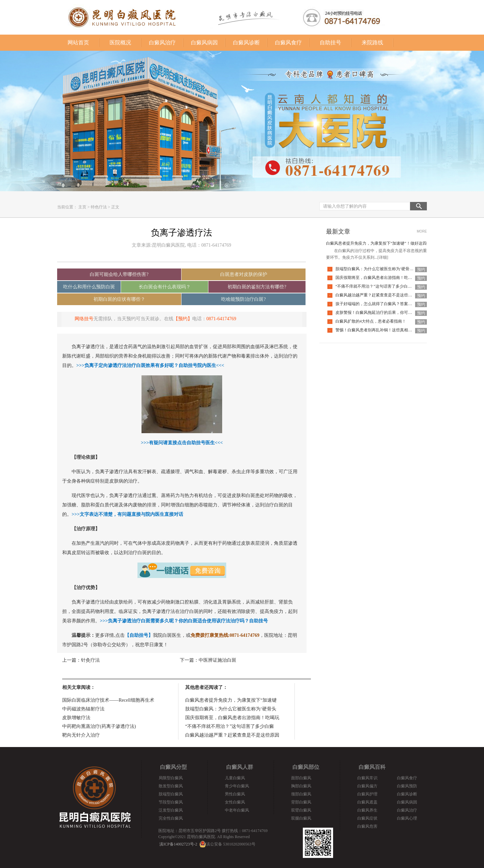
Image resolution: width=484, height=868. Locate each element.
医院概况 (120, 43)
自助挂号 (330, 43)
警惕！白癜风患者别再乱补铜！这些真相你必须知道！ (384, 330)
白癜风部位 (306, 767)
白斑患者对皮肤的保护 (244, 274)
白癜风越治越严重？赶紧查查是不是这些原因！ (378, 295)
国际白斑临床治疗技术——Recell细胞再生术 (108, 700)
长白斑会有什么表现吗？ (165, 287)
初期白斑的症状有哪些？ (119, 299)
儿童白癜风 (235, 778)
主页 (82, 207)
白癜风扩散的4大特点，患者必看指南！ (371, 321)
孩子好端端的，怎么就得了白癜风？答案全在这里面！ (384, 304)
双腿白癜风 (301, 818)
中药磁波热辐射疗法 (83, 709)
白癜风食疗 (288, 43)
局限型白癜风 (171, 778)
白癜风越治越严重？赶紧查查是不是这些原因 (232, 735)
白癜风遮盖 (367, 802)
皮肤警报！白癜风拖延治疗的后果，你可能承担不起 (382, 313)
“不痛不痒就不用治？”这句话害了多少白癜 (230, 726)
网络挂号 (84, 319)
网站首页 (78, 43)
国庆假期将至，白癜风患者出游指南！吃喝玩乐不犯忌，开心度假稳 (396, 278)
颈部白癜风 (301, 794)
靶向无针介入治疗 (81, 735)
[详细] (383, 257)
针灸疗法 (90, 660)
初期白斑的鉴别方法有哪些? (257, 287)
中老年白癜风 (237, 810)
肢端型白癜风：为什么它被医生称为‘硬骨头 (231, 709)
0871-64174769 (221, 319)
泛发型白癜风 (171, 810)
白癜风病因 (204, 43)
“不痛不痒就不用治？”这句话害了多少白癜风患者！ (382, 286)
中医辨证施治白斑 (217, 660)
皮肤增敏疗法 (76, 718)
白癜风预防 (407, 786)
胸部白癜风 (301, 786)
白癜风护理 (367, 794)
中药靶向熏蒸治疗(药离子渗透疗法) (99, 726)
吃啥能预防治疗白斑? (243, 299)
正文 (115, 207)
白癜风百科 (372, 767)
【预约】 (183, 319)
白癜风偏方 (367, 786)
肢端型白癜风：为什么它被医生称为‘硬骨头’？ (377, 269)
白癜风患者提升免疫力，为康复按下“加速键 (231, 700)
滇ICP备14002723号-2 (178, 844)
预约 (421, 270)
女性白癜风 (235, 802)
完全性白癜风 (171, 818)
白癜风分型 (173, 767)
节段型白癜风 (171, 802)
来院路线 (372, 43)
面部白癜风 (301, 778)
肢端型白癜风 (171, 794)
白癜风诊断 (246, 43)
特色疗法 (99, 207)
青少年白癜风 (237, 786)
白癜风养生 (367, 810)
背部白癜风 (301, 802)
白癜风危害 (367, 826)
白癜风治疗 (162, 43)
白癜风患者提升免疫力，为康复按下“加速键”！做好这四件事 (380, 243)
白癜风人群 (240, 767)
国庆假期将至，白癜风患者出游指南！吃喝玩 (232, 718)
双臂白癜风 (301, 810)
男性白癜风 (235, 794)
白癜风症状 (367, 818)
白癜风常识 (367, 778)
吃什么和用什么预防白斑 (89, 287)
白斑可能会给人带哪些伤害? (119, 274)
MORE (422, 231)
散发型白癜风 (171, 786)
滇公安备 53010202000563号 (231, 844)
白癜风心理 (407, 818)
